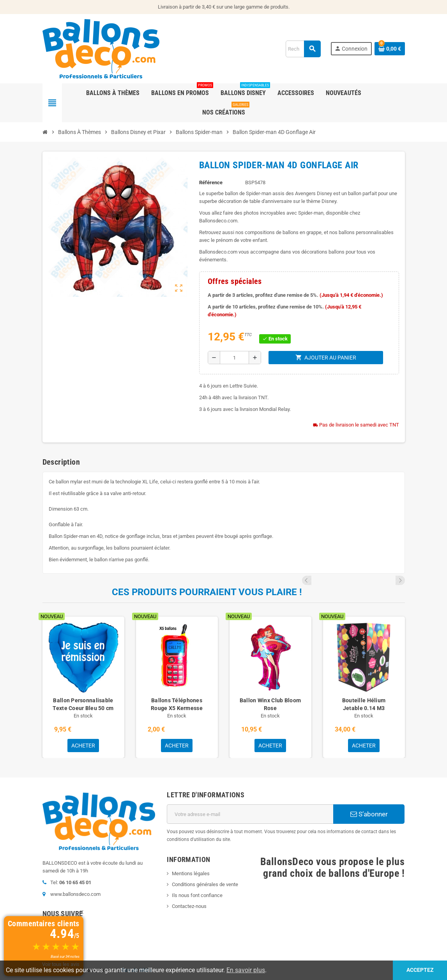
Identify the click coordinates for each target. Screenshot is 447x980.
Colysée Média (137, 970)
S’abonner (369, 814)
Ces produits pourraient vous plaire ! (207, 592)
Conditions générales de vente (205, 884)
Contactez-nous (189, 906)
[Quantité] (235, 358)
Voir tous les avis (61, 964)
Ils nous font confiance (197, 895)
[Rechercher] (303, 49)
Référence (211, 182)
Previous (390, 580)
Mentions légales (191, 873)
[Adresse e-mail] (250, 814)
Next (400, 580)
